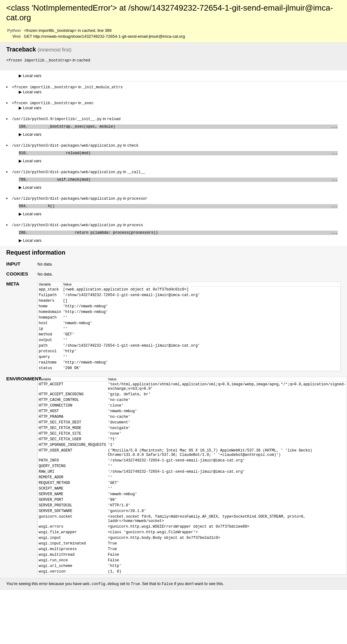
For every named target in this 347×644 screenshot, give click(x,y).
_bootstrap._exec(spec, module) (184, 128)
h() (184, 212)
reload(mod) (184, 156)
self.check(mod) (184, 184)
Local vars (30, 76)
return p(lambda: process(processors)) (184, 239)
